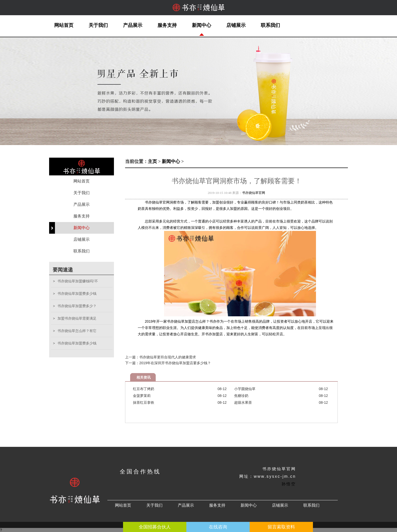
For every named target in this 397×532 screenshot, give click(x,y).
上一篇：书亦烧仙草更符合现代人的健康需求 (161, 357)
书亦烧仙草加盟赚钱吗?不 (78, 281)
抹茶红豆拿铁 (144, 402)
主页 (152, 161)
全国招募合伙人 (155, 527)
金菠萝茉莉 (142, 396)
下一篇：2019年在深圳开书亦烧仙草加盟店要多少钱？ (168, 363)
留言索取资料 (281, 527)
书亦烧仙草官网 (254, 193)
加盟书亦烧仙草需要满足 (77, 318)
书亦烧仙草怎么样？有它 (77, 331)
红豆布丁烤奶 (144, 389)
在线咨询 (218, 527)
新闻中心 (202, 25)
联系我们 (270, 25)
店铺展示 (236, 25)
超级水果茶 (243, 402)
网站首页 (64, 25)
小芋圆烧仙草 (245, 389)
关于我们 (98, 25)
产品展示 (133, 25)
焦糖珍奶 (241, 396)
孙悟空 (289, 484)
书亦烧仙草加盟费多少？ (77, 306)
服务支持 (167, 25)
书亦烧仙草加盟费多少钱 (77, 294)
